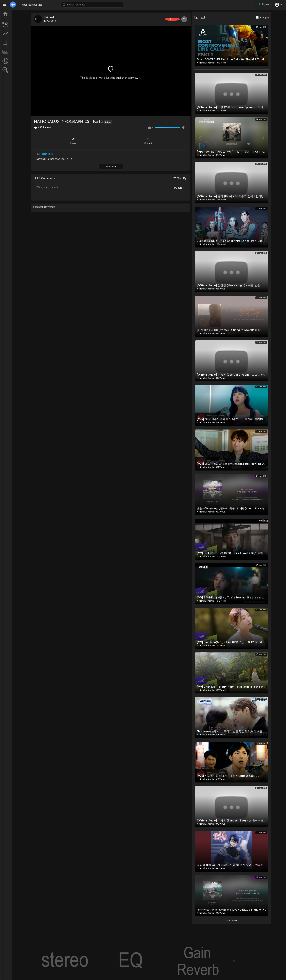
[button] (278, 5)
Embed (160, 140)
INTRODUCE (60, 153)
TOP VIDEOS (15, 18)
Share (85, 140)
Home (11, 12)
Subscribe (178, 19)
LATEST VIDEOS (17, 24)
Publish (191, 187)
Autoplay (276, 18)
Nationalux (63, 17)
